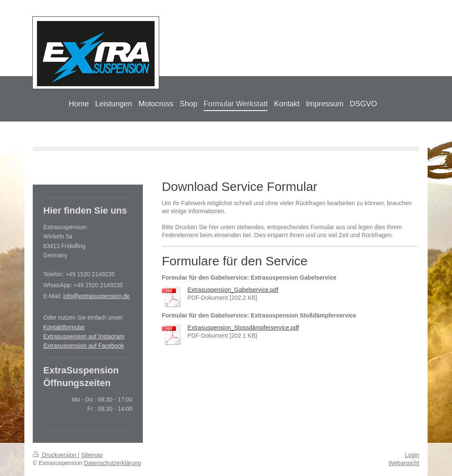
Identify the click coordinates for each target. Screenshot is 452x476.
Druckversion (55, 455)
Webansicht (404, 463)
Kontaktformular (64, 327)
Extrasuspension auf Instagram (84, 336)
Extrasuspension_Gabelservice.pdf (233, 290)
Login (412, 455)
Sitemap (92, 455)
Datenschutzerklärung (113, 463)
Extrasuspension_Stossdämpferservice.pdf (243, 328)
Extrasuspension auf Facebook (84, 346)
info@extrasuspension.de (96, 296)
